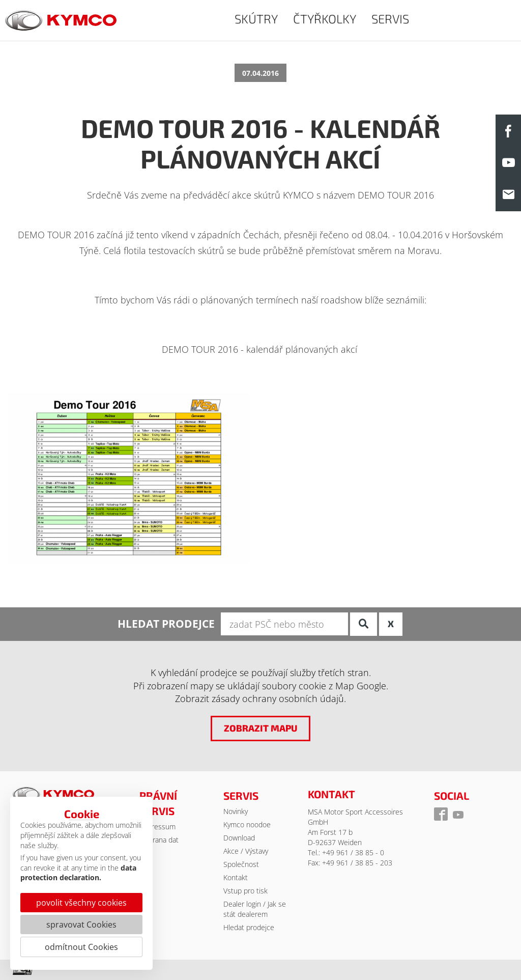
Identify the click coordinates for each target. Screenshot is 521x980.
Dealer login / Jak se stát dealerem (255, 909)
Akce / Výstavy (246, 851)
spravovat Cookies (81, 925)
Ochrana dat (159, 840)
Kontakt (236, 877)
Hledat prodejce (249, 927)
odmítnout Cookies (81, 947)
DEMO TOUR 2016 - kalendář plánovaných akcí (259, 349)
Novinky (236, 811)
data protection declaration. (78, 873)
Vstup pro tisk (245, 891)
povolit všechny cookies (81, 903)
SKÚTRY (256, 19)
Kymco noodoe (247, 824)
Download (239, 838)
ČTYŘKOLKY (325, 19)
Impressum (157, 827)
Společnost (241, 864)
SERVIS (390, 19)
